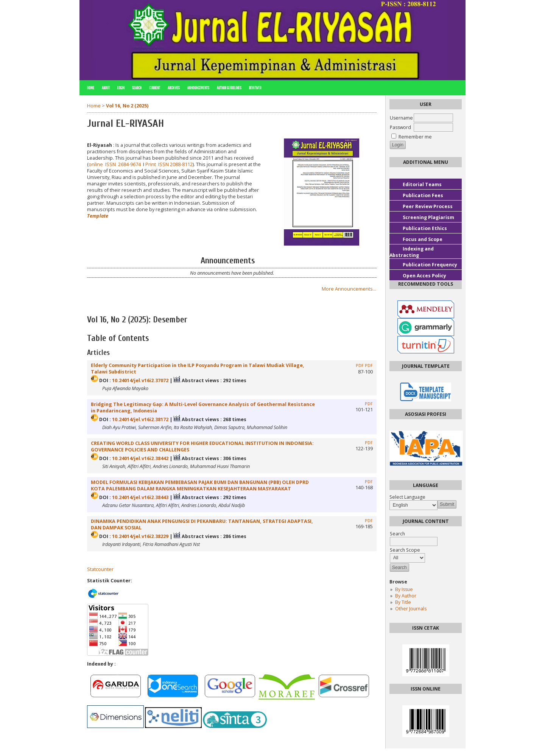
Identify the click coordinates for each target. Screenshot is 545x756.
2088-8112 (181, 164)
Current (155, 88)
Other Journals (411, 609)
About (106, 88)
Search (137, 88)
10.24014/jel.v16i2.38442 (140, 458)
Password (400, 127)
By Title (403, 602)
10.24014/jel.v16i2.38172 (140, 419)
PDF (360, 366)
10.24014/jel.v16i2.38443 (140, 497)
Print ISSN (158, 164)
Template (98, 216)
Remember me (415, 137)
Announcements (198, 88)
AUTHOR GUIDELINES (229, 88)
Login (121, 88)
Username (401, 118)
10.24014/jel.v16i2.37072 (140, 380)
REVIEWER (255, 88)
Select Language (407, 497)
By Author (406, 596)
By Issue (404, 589)
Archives (174, 88)
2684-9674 (129, 164)
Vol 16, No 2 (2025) (127, 106)
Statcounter (100, 569)
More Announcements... (349, 289)
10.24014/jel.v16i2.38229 (140, 536)
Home (91, 88)
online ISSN (103, 164)
